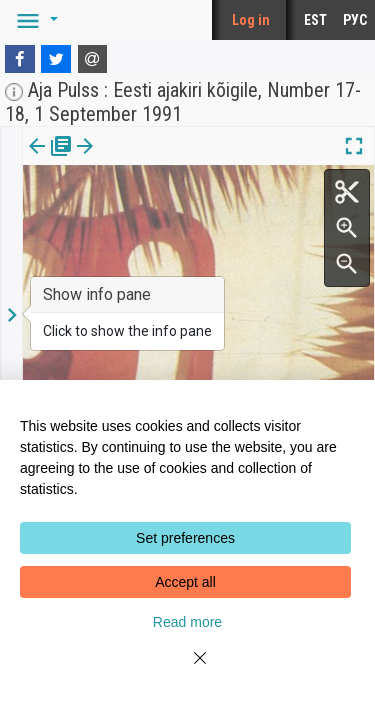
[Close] (188, 670)
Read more (187, 622)
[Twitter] (56, 59)
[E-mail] (93, 59)
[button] (34, 20)
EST (315, 20)
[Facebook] (20, 59)
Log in (251, 20)
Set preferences (185, 538)
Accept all (185, 582)
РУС (355, 20)
